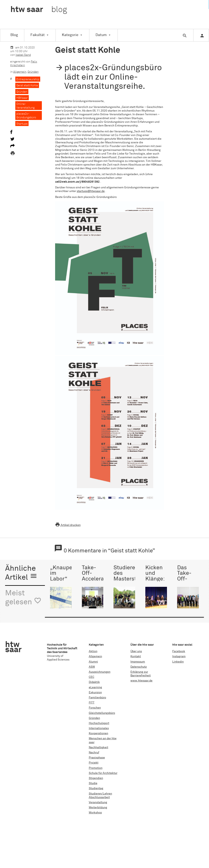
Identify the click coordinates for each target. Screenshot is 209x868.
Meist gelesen (23, 598)
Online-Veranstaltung (25, 106)
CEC (92, 677)
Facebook (179, 651)
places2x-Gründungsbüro (26, 116)
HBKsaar (22, 98)
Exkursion (95, 692)
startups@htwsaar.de (91, 191)
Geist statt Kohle (27, 86)
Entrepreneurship (28, 79)
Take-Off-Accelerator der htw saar (96, 579)
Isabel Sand (23, 55)
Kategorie (70, 35)
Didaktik (94, 682)
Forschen (95, 708)
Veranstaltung (98, 802)
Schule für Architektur (103, 773)
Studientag (96, 788)
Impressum (138, 662)
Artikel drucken (68, 525)
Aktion (93, 651)
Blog (14, 35)
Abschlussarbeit (99, 797)
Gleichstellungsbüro (102, 713)
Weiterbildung (98, 808)
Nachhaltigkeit (98, 747)
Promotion (96, 768)
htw (39, 10)
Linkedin (178, 662)
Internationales (99, 728)
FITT (92, 703)
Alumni (93, 662)
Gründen (33, 72)
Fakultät (38, 35)
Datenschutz (139, 667)
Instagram (179, 656)
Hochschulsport (99, 723)
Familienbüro (97, 698)
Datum (101, 35)
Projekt (94, 763)
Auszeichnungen (100, 672)
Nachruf (94, 753)
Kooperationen (98, 733)
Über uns (136, 651)
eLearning (95, 687)
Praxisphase (97, 758)
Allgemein (20, 72)
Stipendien (96, 778)
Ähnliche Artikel (21, 573)
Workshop (95, 813)
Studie (93, 783)
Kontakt (136, 656)
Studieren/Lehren (100, 794)
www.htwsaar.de (141, 681)
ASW (92, 667)
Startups (22, 124)
